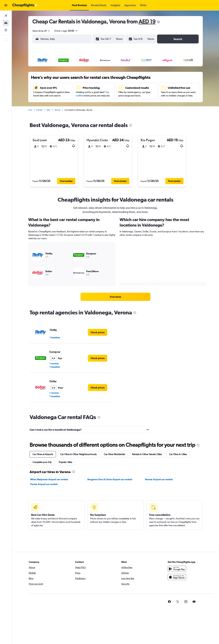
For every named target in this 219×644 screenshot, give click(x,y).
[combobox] (41, 31)
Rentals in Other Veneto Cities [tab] (147, 454)
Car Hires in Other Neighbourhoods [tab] (78, 454)
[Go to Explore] (6, 30)
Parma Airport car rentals (44, 484)
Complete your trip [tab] (42, 462)
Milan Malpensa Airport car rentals (49, 479)
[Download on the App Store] (177, 577)
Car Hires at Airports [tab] (43, 454)
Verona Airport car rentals (159, 479)
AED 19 (147, 21)
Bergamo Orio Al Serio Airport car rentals (110, 479)
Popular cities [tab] (65, 462)
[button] (6, 5)
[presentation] (158, 22)
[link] (115, 297)
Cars (30, 110)
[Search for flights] (6, 16)
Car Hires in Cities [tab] (178, 454)
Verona (57, 110)
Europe (39, 110)
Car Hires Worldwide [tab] (114, 454)
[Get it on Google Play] (177, 569)
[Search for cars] (6, 23)
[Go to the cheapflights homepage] (25, 5)
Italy (48, 110)
